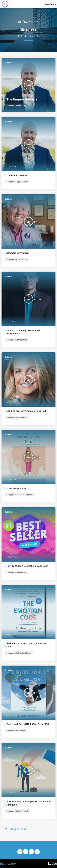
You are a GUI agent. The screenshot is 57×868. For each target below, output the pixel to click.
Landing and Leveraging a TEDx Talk (26, 411)
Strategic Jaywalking (18, 253)
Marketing (12, 557)
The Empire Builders (22, 99)
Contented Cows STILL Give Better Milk (28, 724)
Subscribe (28, 22)
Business (8, 62)
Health (10, 635)
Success (11, 322)
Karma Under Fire (16, 489)
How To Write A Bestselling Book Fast (27, 566)
